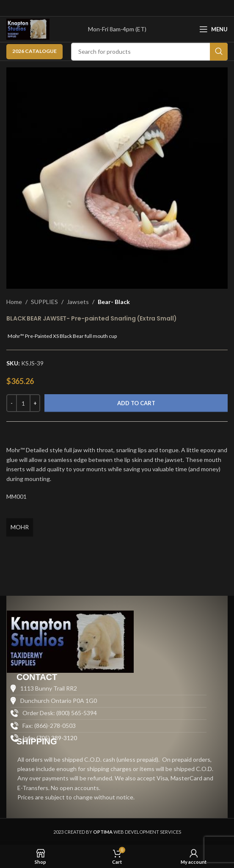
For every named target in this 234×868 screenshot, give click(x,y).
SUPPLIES (44, 302)
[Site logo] (28, 29)
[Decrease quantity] (12, 403)
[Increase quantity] (35, 403)
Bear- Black (114, 302)
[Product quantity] (23, 403)
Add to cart (136, 403)
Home (14, 302)
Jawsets (78, 302)
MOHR (20, 527)
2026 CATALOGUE (34, 51)
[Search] (149, 52)
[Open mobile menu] (213, 29)
